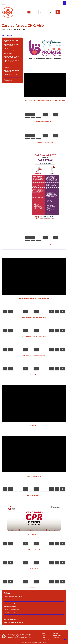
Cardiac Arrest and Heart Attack (45, 142)
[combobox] (54, 3)
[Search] (64, 3)
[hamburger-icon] (3, 3)
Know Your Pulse (34, 375)
